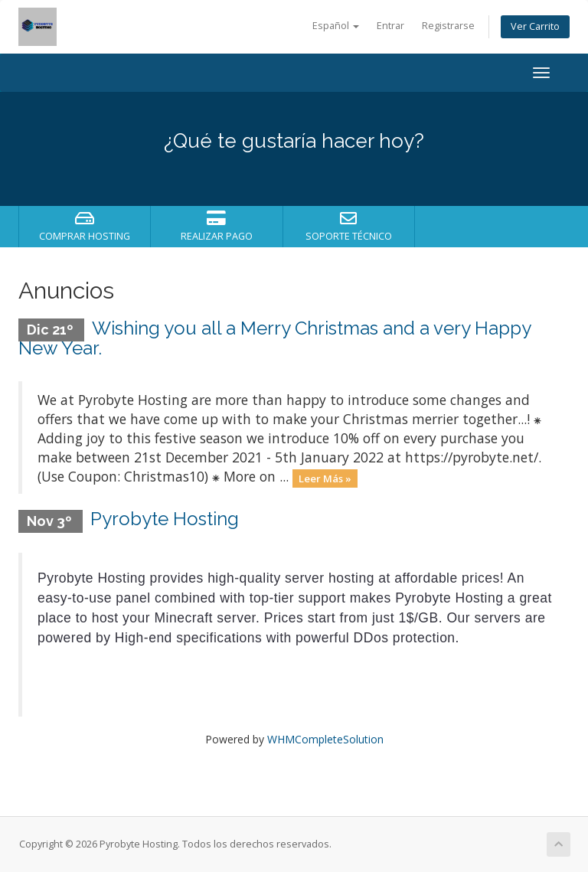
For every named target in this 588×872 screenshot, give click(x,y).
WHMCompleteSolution (325, 739)
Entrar (390, 26)
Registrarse (448, 26)
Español (336, 26)
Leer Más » (325, 478)
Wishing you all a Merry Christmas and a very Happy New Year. (274, 338)
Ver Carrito (535, 26)
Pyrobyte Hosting (165, 519)
